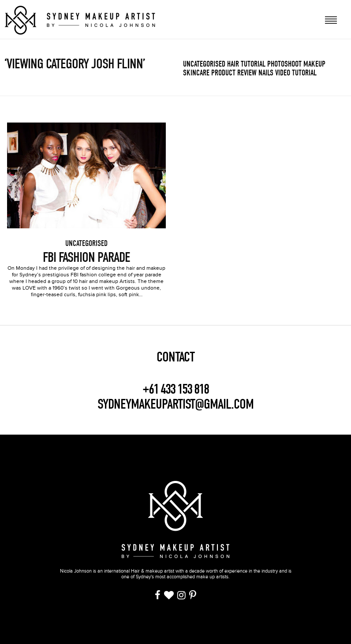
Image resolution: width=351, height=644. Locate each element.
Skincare (196, 73)
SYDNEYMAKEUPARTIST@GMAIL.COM (175, 404)
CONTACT (175, 357)
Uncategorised (204, 64)
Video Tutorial (296, 73)
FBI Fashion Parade (86, 257)
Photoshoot (284, 64)
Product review (234, 73)
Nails (266, 73)
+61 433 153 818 (175, 389)
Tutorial (253, 64)
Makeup (314, 64)
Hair (233, 64)
